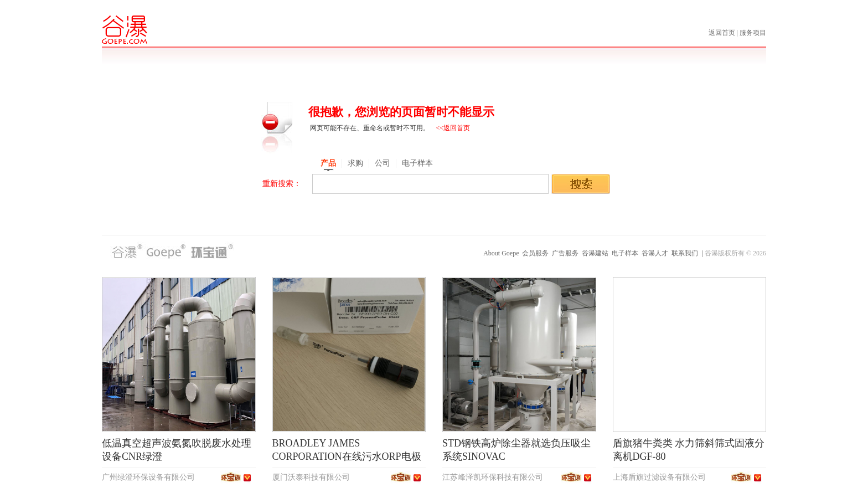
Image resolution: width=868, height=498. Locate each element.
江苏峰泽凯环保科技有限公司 (493, 477)
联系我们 (685, 253)
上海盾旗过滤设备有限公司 (659, 477)
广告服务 (565, 253)
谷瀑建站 (595, 253)
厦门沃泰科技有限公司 (311, 477)
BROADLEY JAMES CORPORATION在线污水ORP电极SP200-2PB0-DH (347, 456)
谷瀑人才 (655, 253)
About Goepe (501, 253)
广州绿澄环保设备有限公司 (148, 477)
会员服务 (535, 253)
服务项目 (753, 33)
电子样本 (625, 253)
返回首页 (723, 33)
